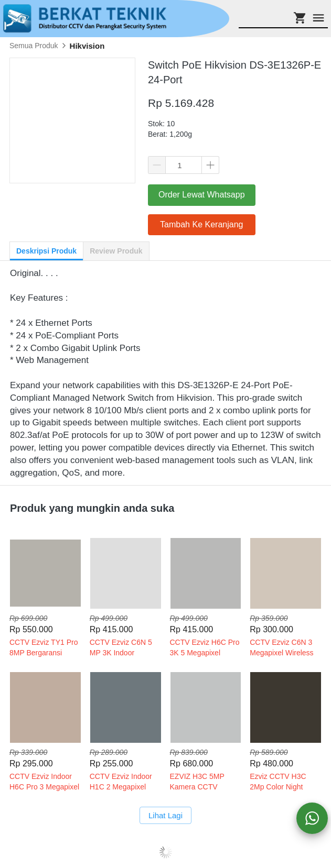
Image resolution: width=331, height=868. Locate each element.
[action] (312, 818)
